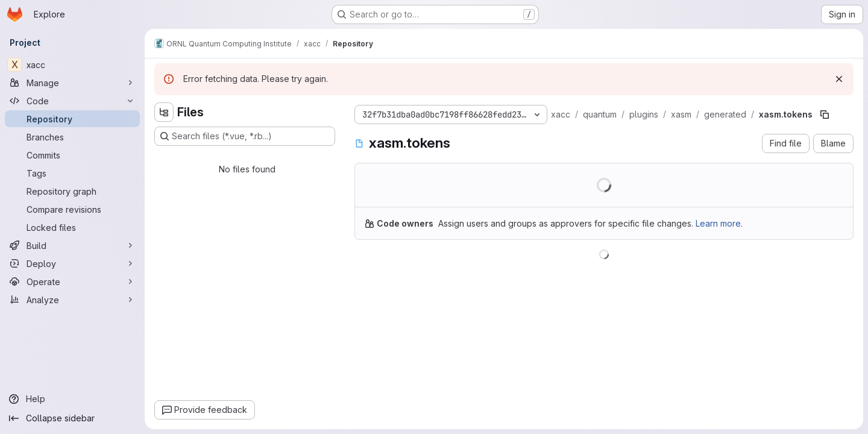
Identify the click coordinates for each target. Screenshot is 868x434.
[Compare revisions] (72, 209)
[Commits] (72, 155)
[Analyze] (72, 300)
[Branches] (72, 137)
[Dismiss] (839, 79)
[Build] (72, 245)
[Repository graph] (72, 191)
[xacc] (72, 64)
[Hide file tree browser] (164, 112)
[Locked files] (72, 227)
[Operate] (72, 281)
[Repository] (72, 119)
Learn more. (719, 223)
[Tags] (72, 173)
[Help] (72, 399)
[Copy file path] (825, 115)
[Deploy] (72, 263)
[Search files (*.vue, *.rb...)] (245, 136)
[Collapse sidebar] (72, 418)
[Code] (72, 101)
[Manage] (72, 83)
